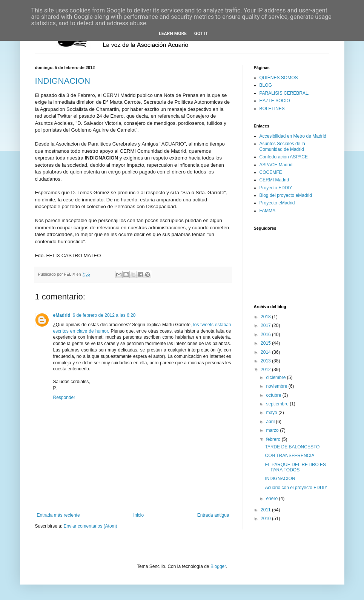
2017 (266, 325)
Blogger (218, 566)
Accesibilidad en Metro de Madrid (293, 136)
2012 (266, 370)
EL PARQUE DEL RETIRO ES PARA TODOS (295, 467)
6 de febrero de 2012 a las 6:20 (104, 315)
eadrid (62, 315)
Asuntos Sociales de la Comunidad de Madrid (282, 146)
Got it (201, 34)
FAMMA (268, 211)
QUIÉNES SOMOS (279, 78)
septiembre (278, 404)
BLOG (266, 85)
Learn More (173, 34)
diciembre (276, 377)
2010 (266, 519)
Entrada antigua (213, 515)
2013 (266, 361)
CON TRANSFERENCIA (290, 456)
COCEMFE (271, 172)
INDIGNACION (63, 81)
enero (272, 499)
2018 (266, 317)
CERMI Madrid (274, 180)
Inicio (138, 515)
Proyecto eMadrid (277, 203)
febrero (274, 439)
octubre (274, 395)
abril (271, 422)
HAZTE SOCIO (275, 101)
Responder (64, 397)
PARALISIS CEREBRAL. (285, 93)
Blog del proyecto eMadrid (286, 195)
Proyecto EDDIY (276, 188)
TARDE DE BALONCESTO (292, 447)
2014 (266, 352)
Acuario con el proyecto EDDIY (296, 488)
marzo (273, 430)
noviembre (277, 386)
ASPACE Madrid (276, 165)
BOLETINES (272, 109)
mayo (272, 413)
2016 (266, 335)
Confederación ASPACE (284, 157)
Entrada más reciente (58, 515)
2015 (266, 343)
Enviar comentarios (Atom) (91, 526)
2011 (266, 510)
